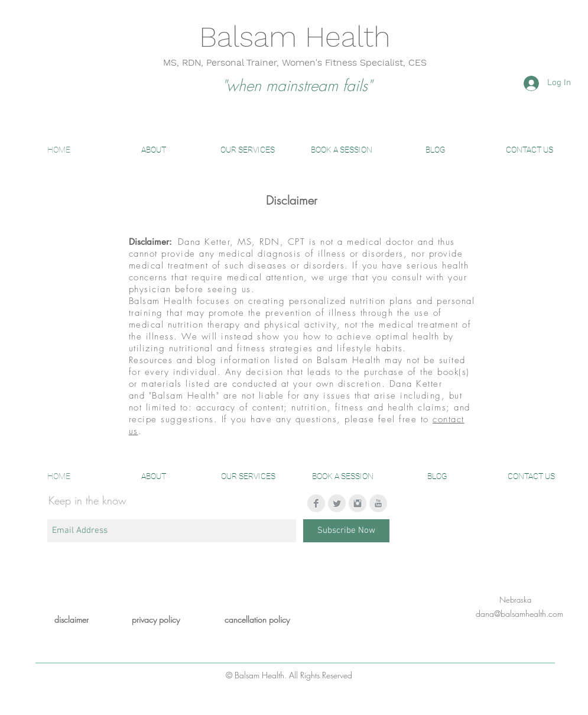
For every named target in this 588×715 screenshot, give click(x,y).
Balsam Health (295, 37)
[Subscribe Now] (346, 531)
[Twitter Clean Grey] (337, 503)
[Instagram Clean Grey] (358, 503)
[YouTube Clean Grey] (378, 503)
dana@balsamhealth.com (519, 614)
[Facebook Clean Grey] (316, 503)
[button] (154, 150)
